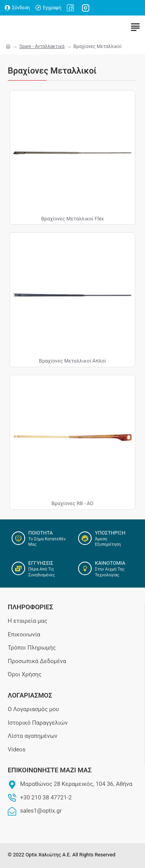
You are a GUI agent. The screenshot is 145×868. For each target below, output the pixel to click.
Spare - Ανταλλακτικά (42, 46)
